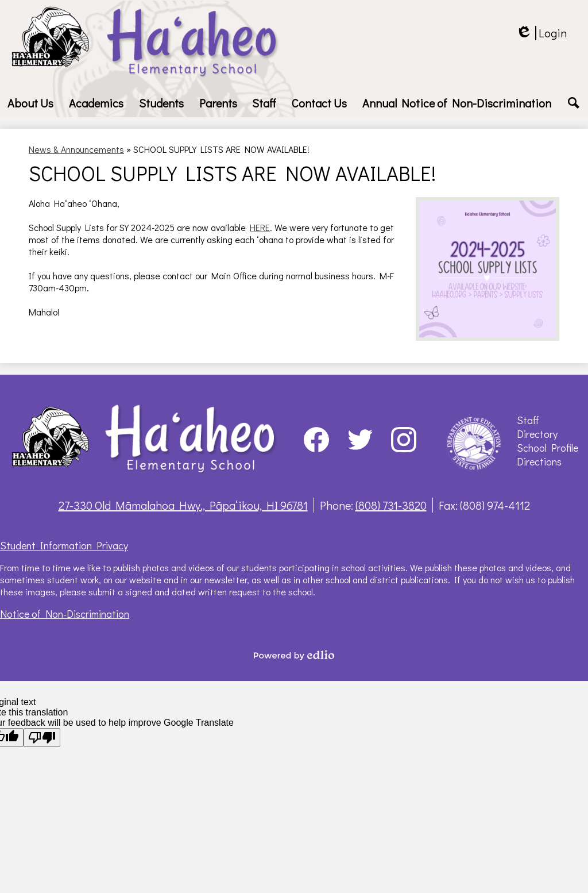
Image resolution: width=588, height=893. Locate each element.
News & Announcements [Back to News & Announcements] (76, 149)
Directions (539, 461)
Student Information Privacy (64, 545)
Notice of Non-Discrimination (65, 614)
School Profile (548, 448)
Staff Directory (537, 427)
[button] (30, 103)
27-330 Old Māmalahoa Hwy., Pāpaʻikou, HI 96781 (183, 505)
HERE (260, 227)
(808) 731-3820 (391, 505)
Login (541, 33)
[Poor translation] (42, 738)
